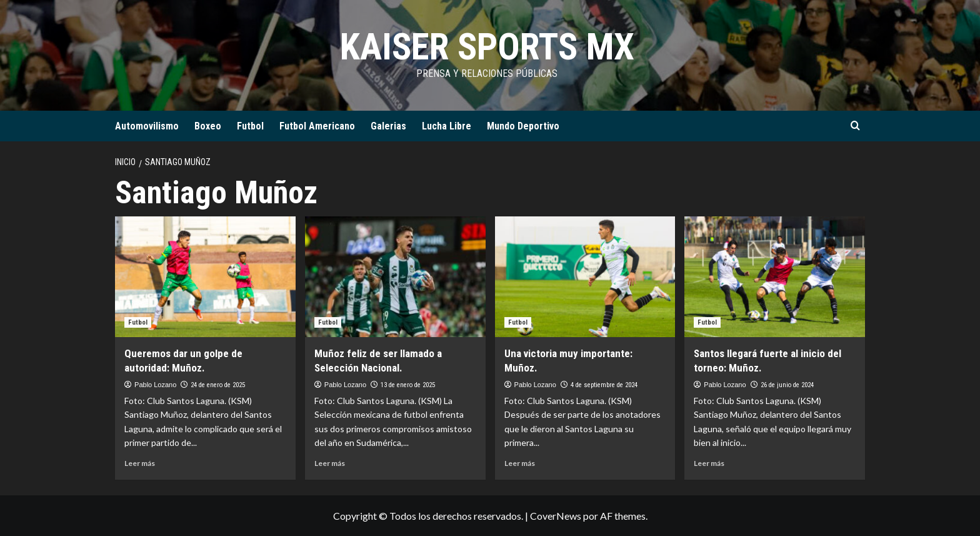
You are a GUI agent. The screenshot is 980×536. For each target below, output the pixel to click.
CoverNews (556, 516)
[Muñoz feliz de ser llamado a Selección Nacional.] (395, 277)
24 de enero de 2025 (218, 385)
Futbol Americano (317, 126)
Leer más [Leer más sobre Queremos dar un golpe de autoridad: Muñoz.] (140, 463)
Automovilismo (147, 126)
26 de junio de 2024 (787, 385)
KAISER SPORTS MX (487, 47)
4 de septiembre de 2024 (604, 385)
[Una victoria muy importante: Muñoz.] (585, 277)
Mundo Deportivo (523, 126)
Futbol (250, 126)
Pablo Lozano (155, 385)
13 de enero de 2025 (408, 385)
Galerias (388, 126)
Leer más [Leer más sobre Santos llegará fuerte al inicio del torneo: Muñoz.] (709, 463)
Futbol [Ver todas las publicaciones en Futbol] (138, 322)
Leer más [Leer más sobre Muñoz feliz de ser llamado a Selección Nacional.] (330, 463)
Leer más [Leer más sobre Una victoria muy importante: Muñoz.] (520, 463)
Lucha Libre (447, 126)
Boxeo (208, 126)
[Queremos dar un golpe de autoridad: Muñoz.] (205, 277)
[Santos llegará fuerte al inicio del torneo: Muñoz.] (775, 277)
